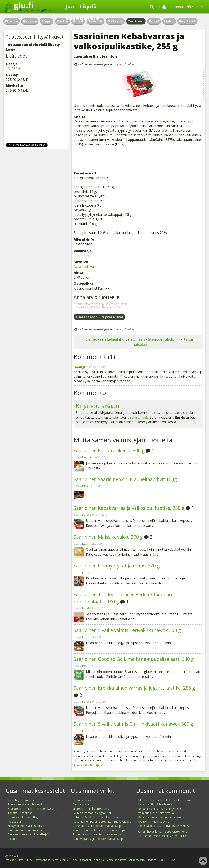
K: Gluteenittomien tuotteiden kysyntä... (33, 809)
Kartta (62, 21)
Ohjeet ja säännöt (81, 860)
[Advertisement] (138, 159)
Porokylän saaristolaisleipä (25, 804)
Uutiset (29, 860)
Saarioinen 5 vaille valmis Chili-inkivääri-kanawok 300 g (133, 724)
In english (98, 860)
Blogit (47, 21)
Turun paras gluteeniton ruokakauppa (98, 826)
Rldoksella (14, 821)
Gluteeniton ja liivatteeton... (91, 809)
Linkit (169, 21)
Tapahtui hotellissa (20, 813)
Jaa (70, 6)
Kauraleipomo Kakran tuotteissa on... (163, 817)
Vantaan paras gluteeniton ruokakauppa (99, 830)
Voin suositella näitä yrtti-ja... (157, 813)
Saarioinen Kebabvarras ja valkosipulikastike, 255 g (129, 508)
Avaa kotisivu (84, 267)
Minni (85, 486)
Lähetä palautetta (116, 860)
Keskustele (82, 18)
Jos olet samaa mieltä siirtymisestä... (162, 809)
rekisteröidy (139, 417)
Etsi (155, 7)
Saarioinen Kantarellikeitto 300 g (109, 450)
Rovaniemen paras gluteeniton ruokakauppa (102, 821)
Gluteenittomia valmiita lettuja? (28, 834)
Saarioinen (82, 256)
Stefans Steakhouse (86, 800)
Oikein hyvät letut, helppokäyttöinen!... (163, 832)
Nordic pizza (81, 804)
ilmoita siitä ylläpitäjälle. (88, 765)
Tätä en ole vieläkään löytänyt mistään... (165, 836)
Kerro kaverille (60, 860)
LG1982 (87, 515)
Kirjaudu (196, 7)
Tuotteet (136, 21)
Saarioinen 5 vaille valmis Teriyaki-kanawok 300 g (127, 630)
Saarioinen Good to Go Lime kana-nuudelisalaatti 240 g (134, 659)
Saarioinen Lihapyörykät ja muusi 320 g (117, 566)
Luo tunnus (173, 7)
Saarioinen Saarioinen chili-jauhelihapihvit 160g (125, 479)
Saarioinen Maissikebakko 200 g (108, 537)
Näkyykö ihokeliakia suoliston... (28, 826)
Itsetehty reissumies (21, 800)
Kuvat (154, 21)
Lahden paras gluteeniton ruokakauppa (99, 839)
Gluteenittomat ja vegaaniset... (93, 813)
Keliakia (30, 21)
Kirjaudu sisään (98, 406)
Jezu (85, 544)
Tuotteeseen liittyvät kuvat (99, 317)
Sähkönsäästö (137, 860)
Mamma (87, 457)
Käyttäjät (187, 21)
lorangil (80, 367)
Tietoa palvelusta (13, 860)
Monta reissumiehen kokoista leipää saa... (166, 800)
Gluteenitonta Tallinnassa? (25, 830)
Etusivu (12, 21)
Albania (12, 839)
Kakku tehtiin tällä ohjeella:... (157, 804)
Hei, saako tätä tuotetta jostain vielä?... (164, 826)
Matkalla (115, 21)
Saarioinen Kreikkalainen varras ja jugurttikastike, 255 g (134, 688)
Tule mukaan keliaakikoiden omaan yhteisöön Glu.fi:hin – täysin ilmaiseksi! (139, 342)
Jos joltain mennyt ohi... (153, 821)
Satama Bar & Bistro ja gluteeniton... (97, 817)
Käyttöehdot (43, 860)
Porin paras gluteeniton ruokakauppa (97, 834)
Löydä (88, 6)
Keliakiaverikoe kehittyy (23, 817)
